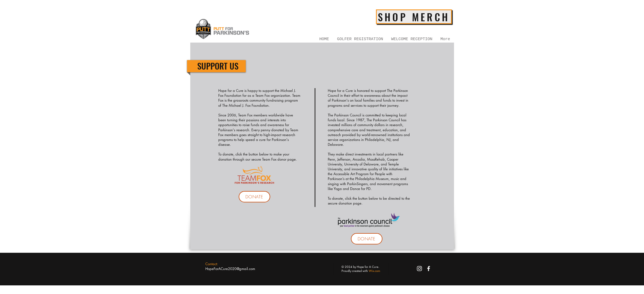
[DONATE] (254, 197)
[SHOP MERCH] (414, 17)
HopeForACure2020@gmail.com (230, 269)
